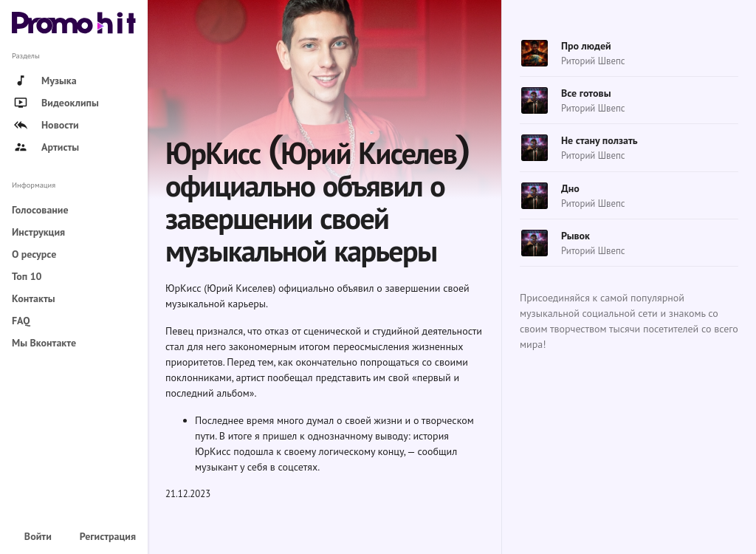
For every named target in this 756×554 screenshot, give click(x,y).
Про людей (586, 46)
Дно (570, 188)
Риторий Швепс (593, 61)
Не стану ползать (599, 140)
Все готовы (586, 93)
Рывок (575, 236)
